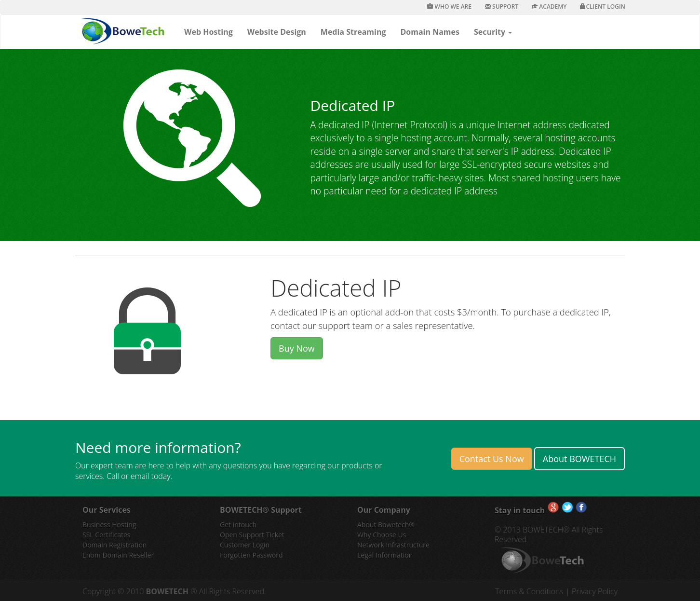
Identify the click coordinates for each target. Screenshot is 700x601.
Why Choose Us (382, 535)
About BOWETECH (579, 459)
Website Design (277, 32)
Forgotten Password (251, 555)
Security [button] (493, 32)
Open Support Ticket (252, 535)
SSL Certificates (106, 535)
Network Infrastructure (393, 545)
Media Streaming (353, 32)
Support (502, 7)
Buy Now (297, 348)
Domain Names (430, 32)
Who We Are (449, 7)
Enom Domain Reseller (118, 555)
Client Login (603, 7)
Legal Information (385, 555)
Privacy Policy (595, 591)
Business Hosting (109, 525)
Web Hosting (209, 32)
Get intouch (238, 525)
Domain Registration (114, 545)
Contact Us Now (492, 459)
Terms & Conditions (530, 591)
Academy (549, 7)
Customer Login (245, 545)
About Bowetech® (386, 525)
